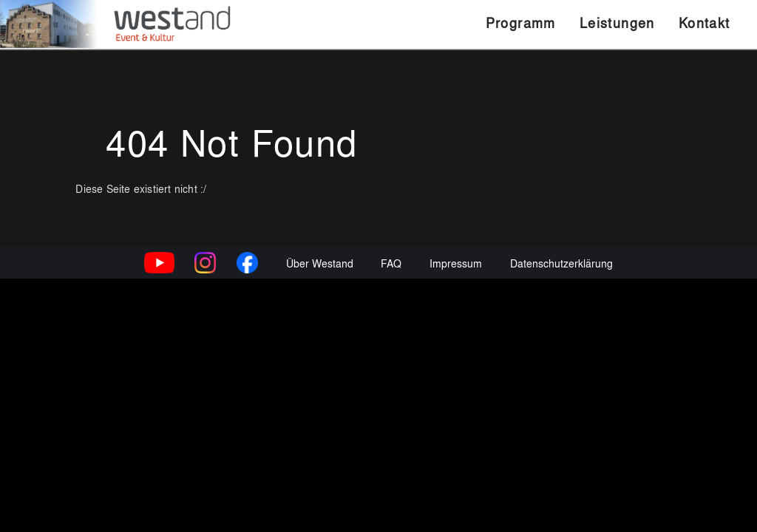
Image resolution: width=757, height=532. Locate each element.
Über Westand (320, 512)
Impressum (456, 512)
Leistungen (617, 23)
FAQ (391, 512)
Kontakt (705, 23)
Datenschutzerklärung (561, 512)
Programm (521, 23)
